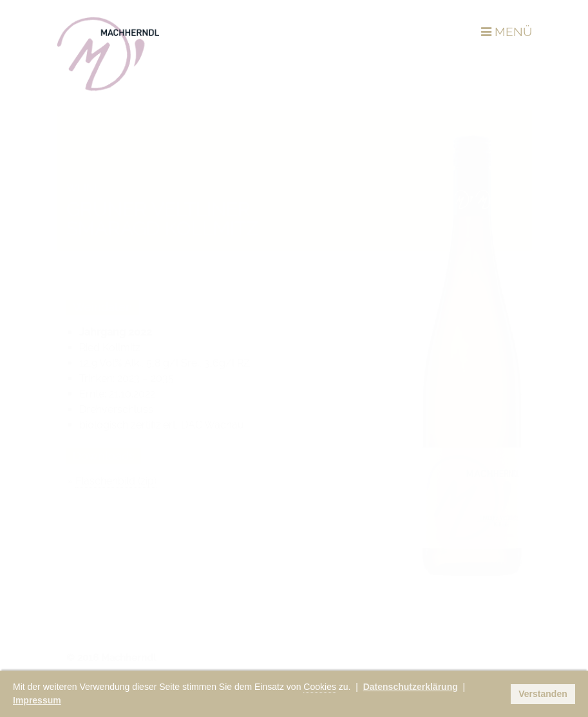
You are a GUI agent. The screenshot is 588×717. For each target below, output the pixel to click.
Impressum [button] (37, 700)
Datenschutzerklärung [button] (411, 687)
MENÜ (507, 32)
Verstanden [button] (543, 694)
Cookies (320, 687)
